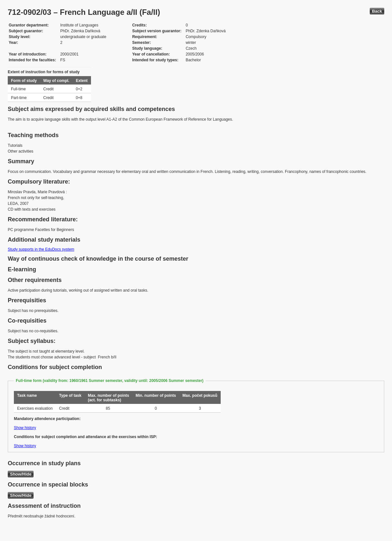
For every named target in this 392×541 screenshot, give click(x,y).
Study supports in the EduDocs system (41, 249)
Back (377, 11)
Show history (25, 428)
